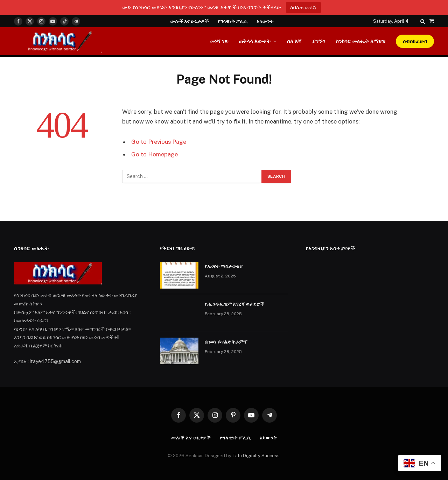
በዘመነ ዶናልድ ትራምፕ (226, 342)
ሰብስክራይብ (415, 41)
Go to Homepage (155, 154)
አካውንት (265, 21)
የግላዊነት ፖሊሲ (233, 21)
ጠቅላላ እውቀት (255, 41)
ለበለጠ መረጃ (303, 7)
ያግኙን (319, 41)
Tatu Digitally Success (256, 456)
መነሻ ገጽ (219, 41)
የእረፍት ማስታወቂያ (224, 266)
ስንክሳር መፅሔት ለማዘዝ (360, 41)
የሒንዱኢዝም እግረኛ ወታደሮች (234, 304)
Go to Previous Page (159, 142)
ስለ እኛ (294, 41)
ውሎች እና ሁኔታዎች (189, 21)
